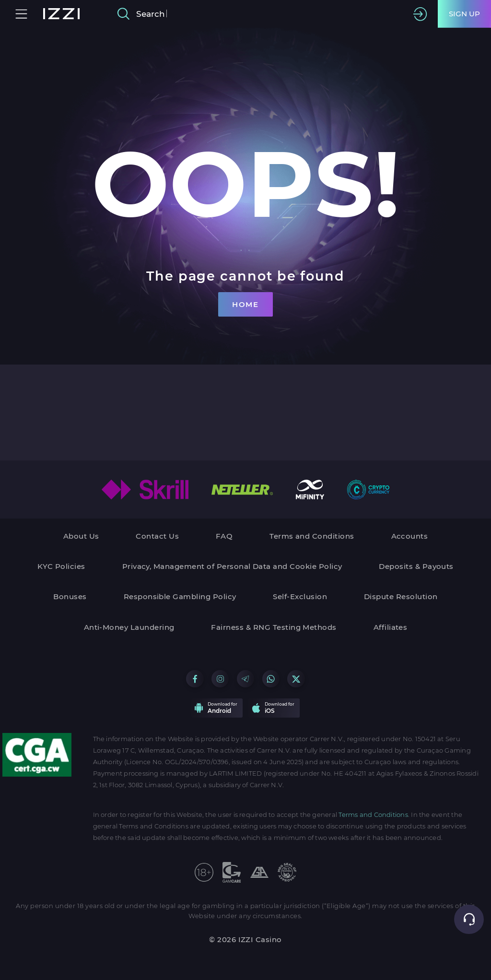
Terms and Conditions (312, 536)
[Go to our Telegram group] (245, 679)
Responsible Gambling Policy (180, 596)
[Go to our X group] (296, 679)
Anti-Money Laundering (129, 627)
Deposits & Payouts (416, 566)
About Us (81, 536)
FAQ (224, 536)
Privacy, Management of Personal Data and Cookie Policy (232, 566)
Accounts (410, 536)
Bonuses (70, 596)
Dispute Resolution (401, 596)
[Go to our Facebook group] (195, 679)
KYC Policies (61, 566)
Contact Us (157, 536)
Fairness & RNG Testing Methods (274, 627)
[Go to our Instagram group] (220, 679)
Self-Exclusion (300, 596)
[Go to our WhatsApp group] (271, 679)
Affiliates (391, 627)
